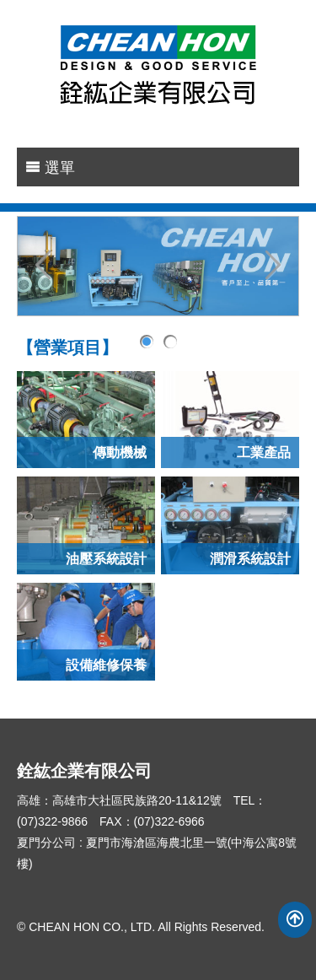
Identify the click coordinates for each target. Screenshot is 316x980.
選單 (50, 167)
